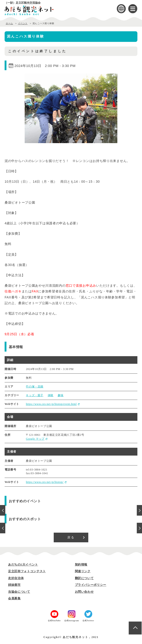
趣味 (61, 395)
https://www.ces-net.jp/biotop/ (45, 482)
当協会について (19, 592)
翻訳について (84, 578)
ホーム (9, 23)
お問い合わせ (84, 592)
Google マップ (35, 439)
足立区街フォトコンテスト (27, 571)
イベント (23, 23)
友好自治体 (16, 578)
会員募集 (14, 598)
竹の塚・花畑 (35, 387)
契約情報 (81, 565)
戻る (71, 537)
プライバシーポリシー (91, 585)
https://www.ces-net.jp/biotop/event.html (51, 404)
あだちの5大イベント (23, 565)
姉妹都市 (14, 585)
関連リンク (83, 571)
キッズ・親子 (35, 395)
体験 (51, 395)
